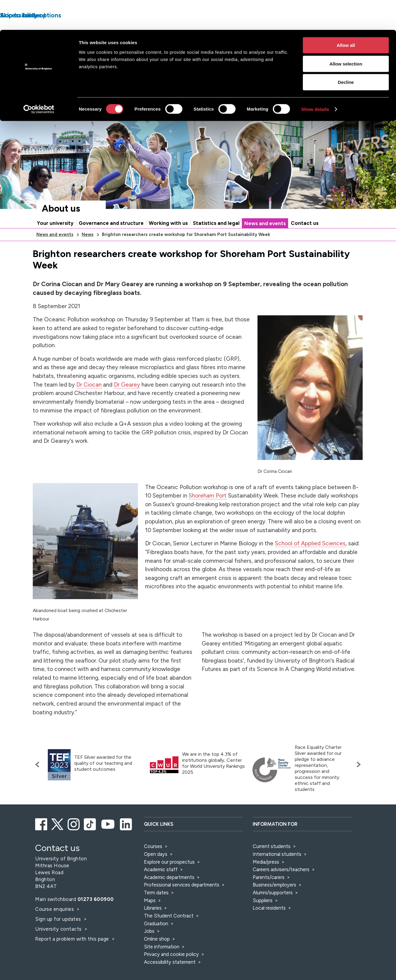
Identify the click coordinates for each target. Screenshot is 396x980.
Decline (346, 52)
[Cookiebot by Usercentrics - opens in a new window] (39, 79)
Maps (150, 919)
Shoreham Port (208, 514)
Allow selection (346, 34)
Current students (272, 865)
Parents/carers (269, 896)
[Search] (316, 127)
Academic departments (170, 896)
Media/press (266, 880)
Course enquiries (55, 928)
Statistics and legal (216, 242)
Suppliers (263, 919)
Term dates (156, 911)
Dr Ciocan (89, 403)
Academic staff (161, 888)
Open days (156, 873)
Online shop (157, 957)
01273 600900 (96, 918)
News (88, 253)
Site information (162, 965)
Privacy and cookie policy (171, 973)
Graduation (156, 942)
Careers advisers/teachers (281, 888)
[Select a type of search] (262, 127)
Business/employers (274, 903)
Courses (153, 865)
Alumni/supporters (273, 911)
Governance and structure (111, 242)
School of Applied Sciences (310, 562)
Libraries (153, 926)
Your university (55, 242)
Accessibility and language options (344, 110)
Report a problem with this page (73, 957)
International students (277, 873)
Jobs (149, 950)
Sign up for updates (59, 938)
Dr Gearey (127, 403)
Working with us (168, 242)
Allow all (346, 15)
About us (61, 227)
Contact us (305, 242)
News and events (265, 242)
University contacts (58, 948)
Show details (315, 79)
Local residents (269, 926)
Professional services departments (182, 903)
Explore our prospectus (169, 880)
